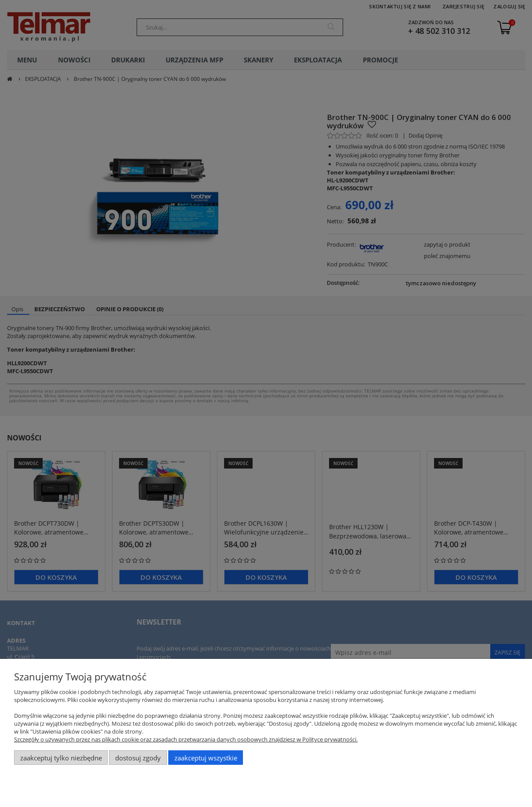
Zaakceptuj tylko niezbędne (61, 758)
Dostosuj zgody (138, 758)
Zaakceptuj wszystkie (206, 758)
